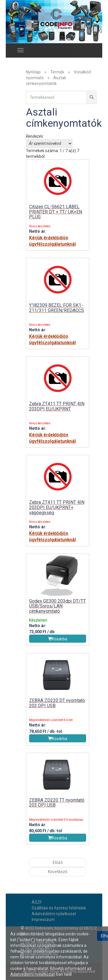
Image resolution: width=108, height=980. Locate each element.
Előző (58, 862)
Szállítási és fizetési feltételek (59, 908)
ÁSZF (37, 902)
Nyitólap (33, 72)
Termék (57, 72)
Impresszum (43, 920)
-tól (59, 731)
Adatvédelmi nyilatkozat (54, 914)
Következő (58, 872)
